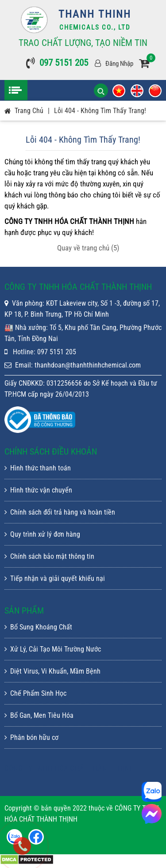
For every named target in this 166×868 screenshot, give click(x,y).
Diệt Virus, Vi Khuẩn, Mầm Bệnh (52, 671)
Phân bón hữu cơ (31, 737)
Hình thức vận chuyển (38, 490)
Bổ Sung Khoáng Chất (38, 627)
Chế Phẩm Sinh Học (35, 693)
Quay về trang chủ (88, 248)
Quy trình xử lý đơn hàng (42, 534)
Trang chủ (29, 111)
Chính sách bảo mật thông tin (49, 556)
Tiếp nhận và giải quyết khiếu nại (55, 578)
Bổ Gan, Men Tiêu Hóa (39, 715)
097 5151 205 (64, 63)
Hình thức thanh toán (38, 468)
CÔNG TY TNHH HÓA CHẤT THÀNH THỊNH (69, 768)
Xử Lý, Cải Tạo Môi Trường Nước (53, 649)
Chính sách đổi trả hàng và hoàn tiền (60, 512)
